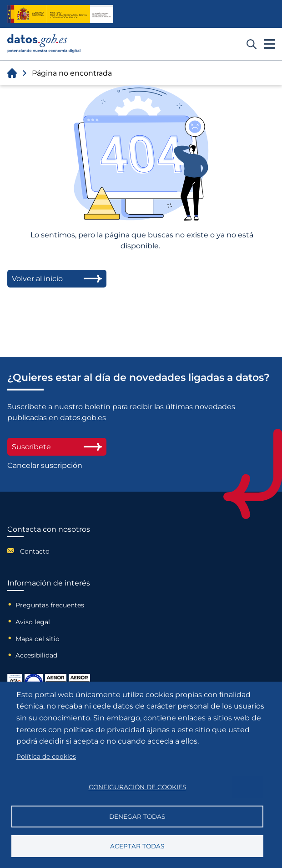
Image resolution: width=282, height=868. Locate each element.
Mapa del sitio (38, 639)
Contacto (35, 551)
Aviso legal (33, 622)
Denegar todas (137, 817)
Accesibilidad (36, 655)
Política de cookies (46, 756)
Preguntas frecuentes (50, 605)
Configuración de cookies (137, 787)
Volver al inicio (57, 279)
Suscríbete (57, 447)
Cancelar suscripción (45, 465)
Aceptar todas (137, 846)
